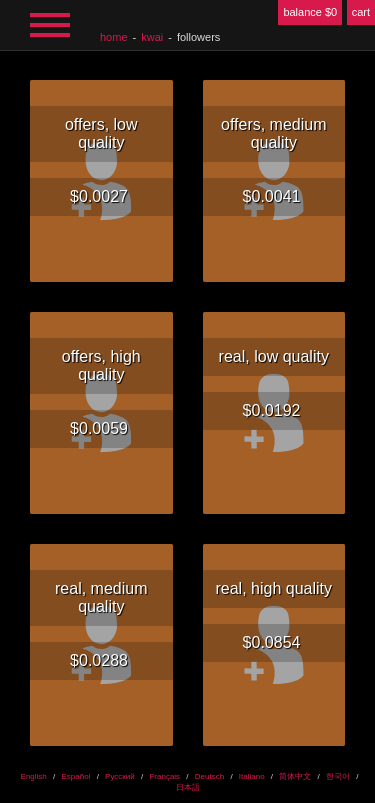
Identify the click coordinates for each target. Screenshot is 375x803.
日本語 (188, 787)
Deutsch (209, 776)
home (114, 37)
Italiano (252, 776)
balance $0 (310, 12)
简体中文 (295, 776)
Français (164, 776)
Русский (120, 776)
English (34, 776)
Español (75, 776)
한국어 (338, 776)
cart (361, 12)
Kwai (152, 37)
